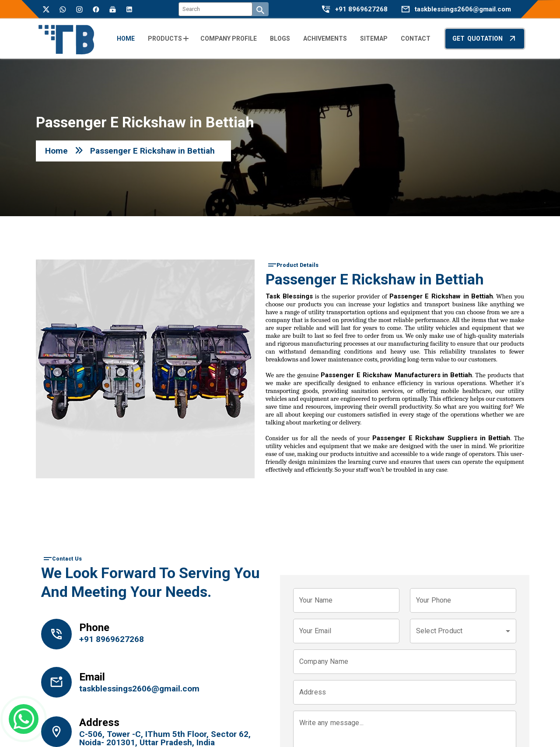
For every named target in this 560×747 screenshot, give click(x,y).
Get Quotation (485, 38)
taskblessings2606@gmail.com (463, 9)
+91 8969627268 (361, 9)
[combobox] (463, 631)
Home (56, 151)
